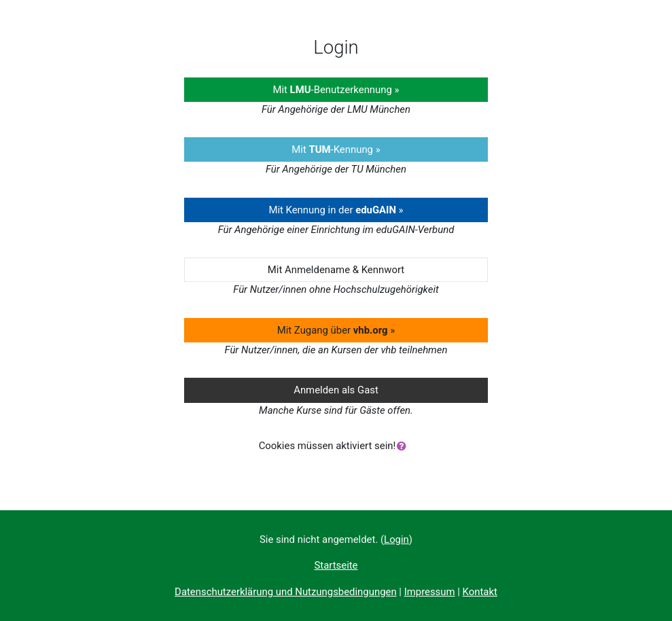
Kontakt (480, 592)
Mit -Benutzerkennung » (336, 90)
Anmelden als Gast (336, 390)
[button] (404, 446)
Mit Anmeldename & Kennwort (336, 270)
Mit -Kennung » (336, 149)
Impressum (430, 592)
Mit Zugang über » (336, 330)
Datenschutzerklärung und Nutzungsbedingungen (286, 592)
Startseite (336, 565)
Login (396, 539)
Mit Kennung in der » (336, 210)
